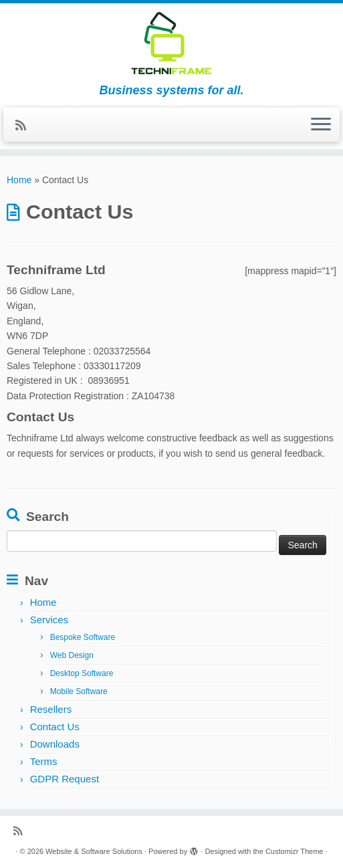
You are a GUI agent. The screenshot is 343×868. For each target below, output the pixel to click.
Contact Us (55, 727)
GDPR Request (65, 779)
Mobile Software (79, 691)
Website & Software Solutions (94, 851)
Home (19, 180)
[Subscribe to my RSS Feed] (25, 126)
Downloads (55, 744)
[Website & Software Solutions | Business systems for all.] (171, 43)
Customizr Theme (295, 851)
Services (49, 620)
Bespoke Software (83, 637)
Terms (44, 761)
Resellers (51, 709)
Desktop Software (82, 673)
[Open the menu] (321, 125)
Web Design (72, 655)
